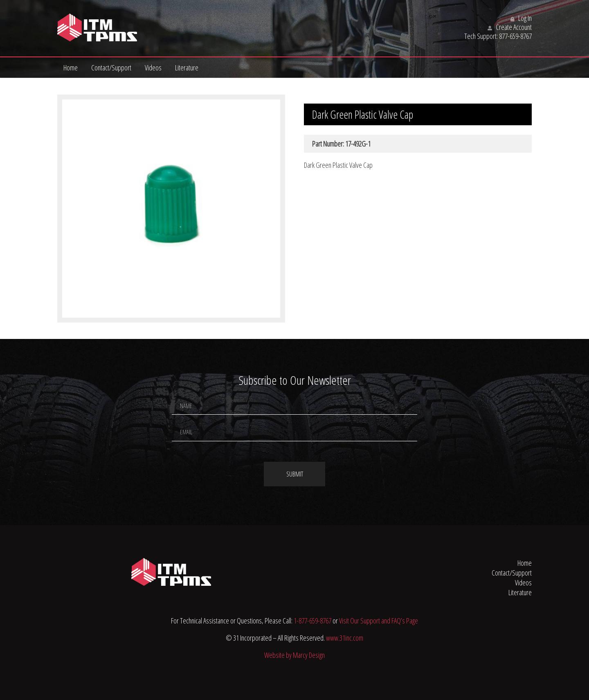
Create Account (510, 27)
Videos (153, 68)
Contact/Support (111, 68)
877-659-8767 (515, 36)
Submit (295, 474)
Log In (521, 18)
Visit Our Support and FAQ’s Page (379, 621)
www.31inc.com (345, 638)
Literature (187, 68)
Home (71, 68)
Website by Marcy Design (294, 655)
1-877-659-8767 (312, 621)
